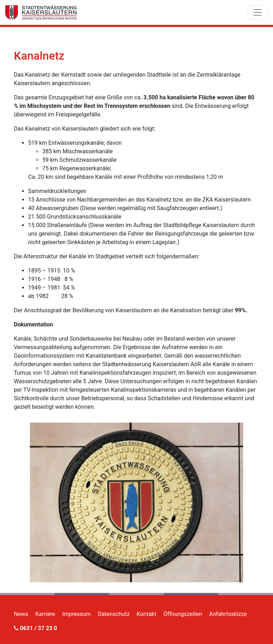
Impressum (77, 614)
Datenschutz (114, 614)
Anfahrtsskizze (228, 614)
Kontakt (147, 614)
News (21, 614)
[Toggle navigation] (258, 12)
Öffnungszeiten (183, 614)
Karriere (45, 614)
